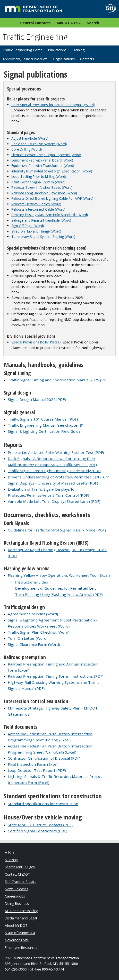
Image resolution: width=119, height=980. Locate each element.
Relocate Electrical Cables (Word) (36, 204)
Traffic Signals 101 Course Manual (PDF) (43, 419)
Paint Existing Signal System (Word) (38, 182)
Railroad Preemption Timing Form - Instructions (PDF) (56, 676)
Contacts (87, 59)
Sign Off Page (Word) (28, 226)
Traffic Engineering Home (23, 50)
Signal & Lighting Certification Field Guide (44, 431)
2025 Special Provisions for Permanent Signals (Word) (53, 105)
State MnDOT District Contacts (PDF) (40, 825)
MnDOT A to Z (69, 23)
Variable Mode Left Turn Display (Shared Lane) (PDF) (54, 501)
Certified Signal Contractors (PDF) (38, 831)
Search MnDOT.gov (20, 867)
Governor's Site (17, 940)
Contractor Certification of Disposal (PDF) (44, 758)
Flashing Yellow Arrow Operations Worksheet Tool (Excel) (59, 575)
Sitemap (11, 860)
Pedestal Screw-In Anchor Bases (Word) (42, 187)
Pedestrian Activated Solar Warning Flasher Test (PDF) (56, 452)
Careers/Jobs (15, 896)
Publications (57, 50)
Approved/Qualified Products (25, 59)
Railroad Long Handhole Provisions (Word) (44, 193)
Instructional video (32, 582)
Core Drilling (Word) (27, 149)
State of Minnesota (20, 933)
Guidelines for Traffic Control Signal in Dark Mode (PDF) (57, 530)
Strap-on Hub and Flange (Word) (36, 231)
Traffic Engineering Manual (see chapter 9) (46, 425)
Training (78, 50)
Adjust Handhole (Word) (30, 138)
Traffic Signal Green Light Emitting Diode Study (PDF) (55, 471)
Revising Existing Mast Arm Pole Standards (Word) (50, 215)
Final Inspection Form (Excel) (33, 764)
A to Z (10, 852)
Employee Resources (21, 948)
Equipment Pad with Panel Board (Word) (42, 160)
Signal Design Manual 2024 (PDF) (37, 399)
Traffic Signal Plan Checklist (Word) (39, 632)
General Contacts (35, 23)
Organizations (64, 59)
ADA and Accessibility (21, 911)
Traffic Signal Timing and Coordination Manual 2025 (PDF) (59, 380)
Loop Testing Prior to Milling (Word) (39, 176)
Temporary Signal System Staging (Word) (43, 237)
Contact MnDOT (17, 874)
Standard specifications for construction (43, 804)
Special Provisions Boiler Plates (35, 342)
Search (93, 23)
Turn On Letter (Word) (28, 638)
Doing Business (17, 904)
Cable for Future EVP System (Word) (39, 144)
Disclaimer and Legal (21, 918)
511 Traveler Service (21, 882)
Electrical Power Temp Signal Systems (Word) (46, 155)
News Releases (17, 889)
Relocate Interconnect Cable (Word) (38, 209)
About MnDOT (16, 925)
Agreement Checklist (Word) (33, 614)
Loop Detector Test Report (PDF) (37, 770)
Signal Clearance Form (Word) (34, 644)
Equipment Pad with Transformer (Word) (43, 166)
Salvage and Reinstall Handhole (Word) (41, 220)
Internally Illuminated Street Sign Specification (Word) (52, 171)
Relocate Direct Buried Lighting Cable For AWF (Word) (52, 198)
